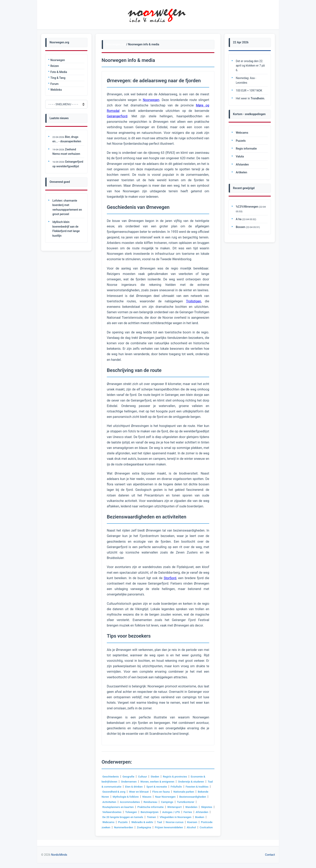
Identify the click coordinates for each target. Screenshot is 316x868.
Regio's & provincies (177, 776)
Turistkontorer (111, 807)
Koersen (119, 827)
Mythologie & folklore (139, 797)
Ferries (115, 817)
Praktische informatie (174, 807)
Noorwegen (58, 60)
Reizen (55, 66)
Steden (156, 776)
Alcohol (130, 832)
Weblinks (56, 90)
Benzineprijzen (182, 812)
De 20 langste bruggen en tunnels (161, 817)
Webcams (142, 822)
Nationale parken (200, 792)
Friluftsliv (185, 787)
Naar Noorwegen (180, 797)
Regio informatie (246, 149)
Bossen (240, 227)
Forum (54, 84)
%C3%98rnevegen (247, 207)
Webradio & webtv (177, 822)
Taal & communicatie (116, 787)
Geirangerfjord (117, 116)
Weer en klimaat (153, 792)
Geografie (129, 776)
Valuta (240, 156)
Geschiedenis (111, 776)
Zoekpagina (184, 827)
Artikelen (241, 172)
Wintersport (199, 807)
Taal (195, 822)
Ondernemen (130, 782)
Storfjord (170, 578)
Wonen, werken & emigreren (159, 782)
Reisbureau (183, 802)
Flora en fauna (176, 792)
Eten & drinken (142, 787)
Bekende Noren (112, 797)
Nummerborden (163, 827)
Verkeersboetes (144, 812)
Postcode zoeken (139, 827)
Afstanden (129, 817)
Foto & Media (59, 72)
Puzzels (157, 822)
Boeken (127, 822)
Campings (200, 802)
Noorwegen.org (116, 44)
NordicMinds (59, 860)
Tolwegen (163, 812)
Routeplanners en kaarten (140, 807)
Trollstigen (194, 301)
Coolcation (145, 832)
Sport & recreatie (165, 787)
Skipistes (124, 812)
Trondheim (257, 98)
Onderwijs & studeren (194, 782)
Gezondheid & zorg (128, 792)
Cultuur (144, 776)
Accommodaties (162, 802)
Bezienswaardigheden (116, 802)
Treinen (190, 817)
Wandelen (109, 812)
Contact (270, 860)
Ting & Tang (58, 78)
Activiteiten (141, 802)
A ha (239, 219)
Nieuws (161, 797)
